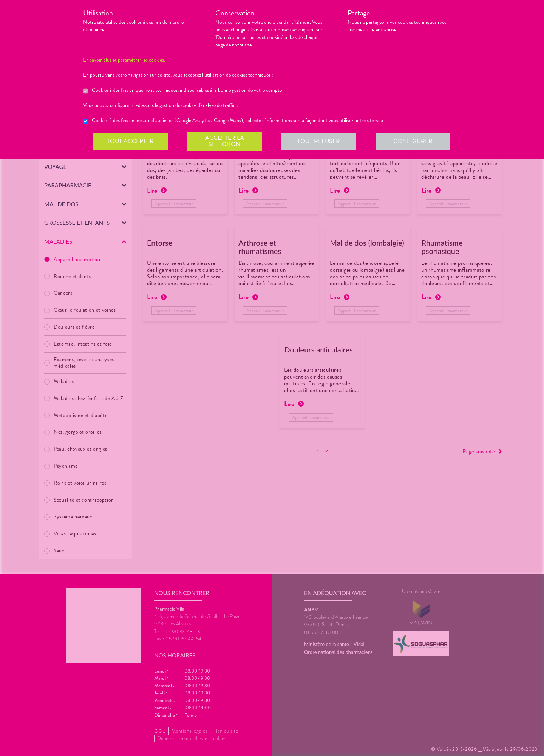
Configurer (414, 141)
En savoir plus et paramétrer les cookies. (124, 60)
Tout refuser (319, 141)
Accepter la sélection (225, 141)
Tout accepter (130, 141)
